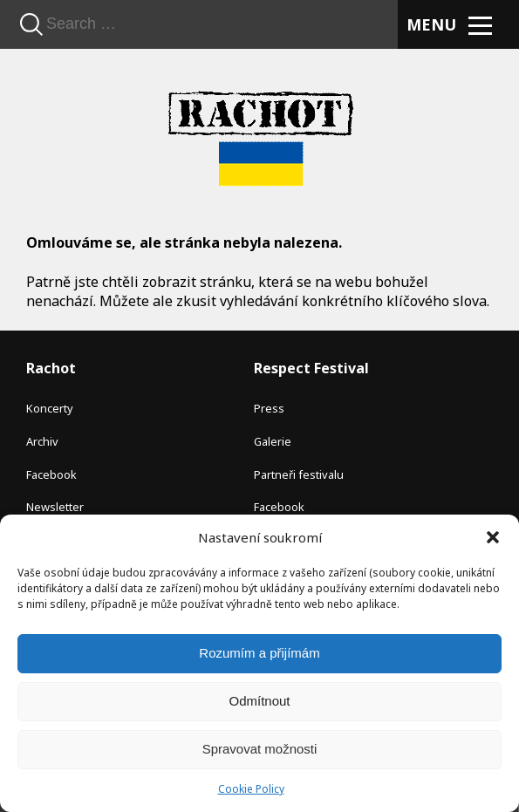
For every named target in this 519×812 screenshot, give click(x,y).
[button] (493, 537)
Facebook (51, 474)
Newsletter (55, 507)
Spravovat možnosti (260, 749)
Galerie (273, 441)
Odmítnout (259, 701)
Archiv (42, 441)
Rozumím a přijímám (259, 653)
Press (269, 408)
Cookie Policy (251, 789)
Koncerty (50, 408)
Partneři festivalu (299, 474)
